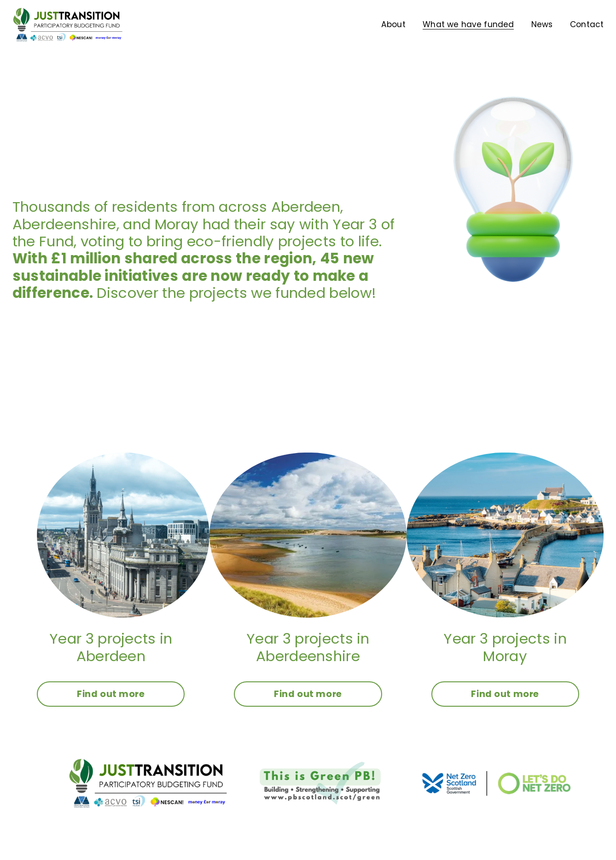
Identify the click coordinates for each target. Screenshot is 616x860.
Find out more (111, 694)
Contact (587, 24)
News (542, 24)
